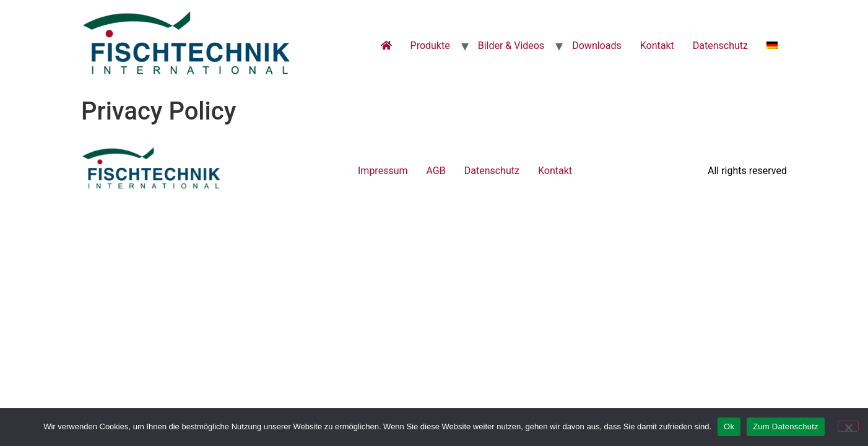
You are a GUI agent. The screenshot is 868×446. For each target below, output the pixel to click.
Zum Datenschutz (786, 426)
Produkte (430, 46)
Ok (729, 426)
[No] (848, 426)
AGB (436, 171)
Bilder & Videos (511, 46)
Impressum (383, 171)
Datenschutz (720, 46)
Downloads (597, 46)
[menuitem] (772, 46)
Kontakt (657, 46)
